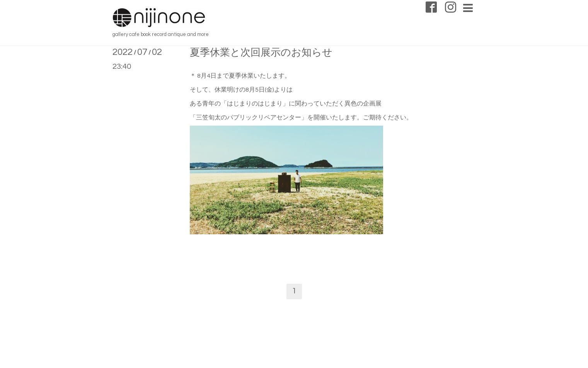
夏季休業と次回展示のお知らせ (261, 53)
